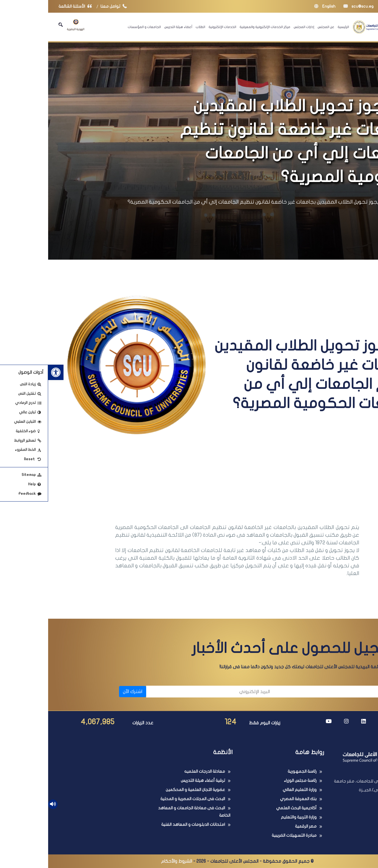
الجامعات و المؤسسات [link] (96, 27)
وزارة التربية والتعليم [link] (251, 817)
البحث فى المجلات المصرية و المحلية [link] (145, 799)
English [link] (277, 6)
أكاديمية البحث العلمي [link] (248, 808)
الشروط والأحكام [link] (128, 861)
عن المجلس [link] (278, 27)
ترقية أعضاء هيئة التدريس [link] (155, 781)
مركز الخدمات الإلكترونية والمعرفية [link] (217, 27)
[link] (8, 372)
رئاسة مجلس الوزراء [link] (252, 781)
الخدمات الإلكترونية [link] (174, 27)
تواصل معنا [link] (67, 6)
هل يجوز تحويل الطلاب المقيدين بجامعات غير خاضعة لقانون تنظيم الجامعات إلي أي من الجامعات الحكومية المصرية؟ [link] (209, 202)
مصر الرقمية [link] (258, 826)
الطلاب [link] (152, 27)
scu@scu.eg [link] (310, 6)
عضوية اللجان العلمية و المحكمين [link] (147, 790)
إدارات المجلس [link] (256, 27)
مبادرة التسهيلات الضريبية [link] (246, 835)
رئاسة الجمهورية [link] (254, 771)
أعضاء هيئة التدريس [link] (130, 27)
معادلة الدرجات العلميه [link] (157, 771)
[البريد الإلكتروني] (163, 692)
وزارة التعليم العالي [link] (251, 790)
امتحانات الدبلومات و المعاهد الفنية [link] (145, 824)
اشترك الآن (84, 692)
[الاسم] (293, 692)
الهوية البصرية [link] (28, 25)
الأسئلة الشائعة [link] (28, 6)
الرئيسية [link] (295, 27)
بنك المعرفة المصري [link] (250, 799)
